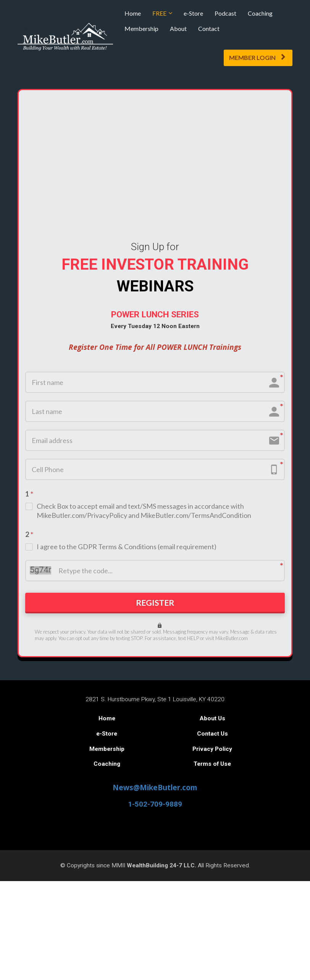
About (178, 28)
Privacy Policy (212, 752)
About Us (212, 722)
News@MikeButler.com (155, 791)
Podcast (225, 13)
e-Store (193, 13)
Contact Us (212, 737)
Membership (141, 28)
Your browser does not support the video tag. (155, 162)
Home (133, 13)
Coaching (260, 13)
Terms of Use (212, 767)
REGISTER (155, 605)
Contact (209, 28)
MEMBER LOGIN (257, 57)
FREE (159, 13)
